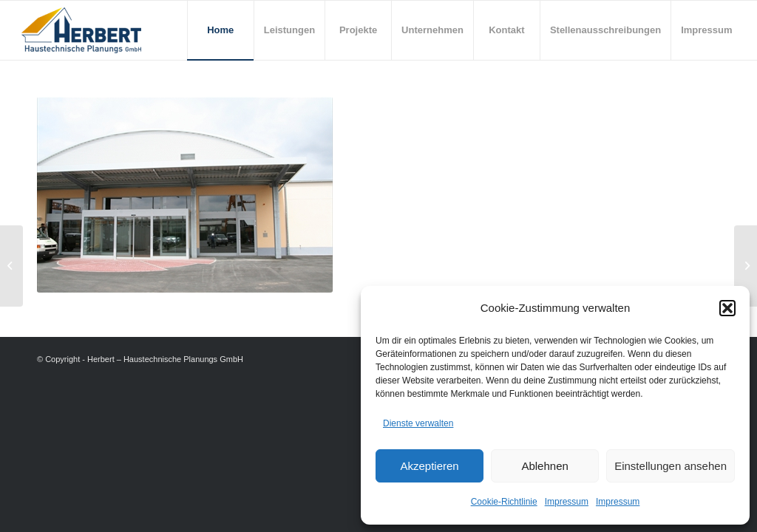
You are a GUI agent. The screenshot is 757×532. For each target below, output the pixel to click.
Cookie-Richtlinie (504, 502)
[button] (727, 308)
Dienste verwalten (418, 423)
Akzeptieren (429, 466)
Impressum (567, 502)
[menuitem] (220, 30)
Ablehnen (544, 466)
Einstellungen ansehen (671, 466)
